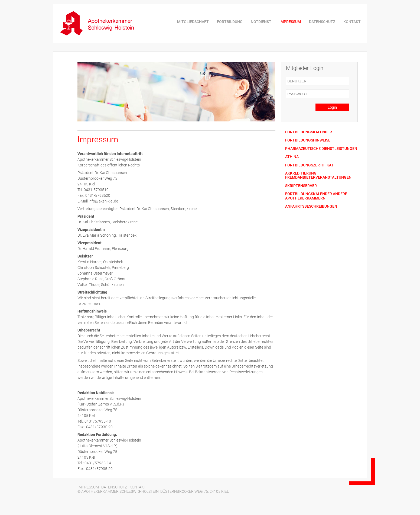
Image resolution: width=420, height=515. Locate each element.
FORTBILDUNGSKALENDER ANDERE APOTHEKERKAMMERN (316, 196)
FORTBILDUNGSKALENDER (309, 132)
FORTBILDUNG (230, 22)
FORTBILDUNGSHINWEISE (308, 140)
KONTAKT (352, 22)
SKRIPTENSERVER (301, 186)
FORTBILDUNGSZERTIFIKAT (309, 165)
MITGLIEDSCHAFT (193, 22)
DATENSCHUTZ (322, 22)
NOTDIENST (261, 22)
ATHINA (292, 157)
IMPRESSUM (290, 22)
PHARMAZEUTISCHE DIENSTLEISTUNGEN (321, 149)
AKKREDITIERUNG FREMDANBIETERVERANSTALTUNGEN (318, 175)
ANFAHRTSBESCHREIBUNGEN (311, 206)
